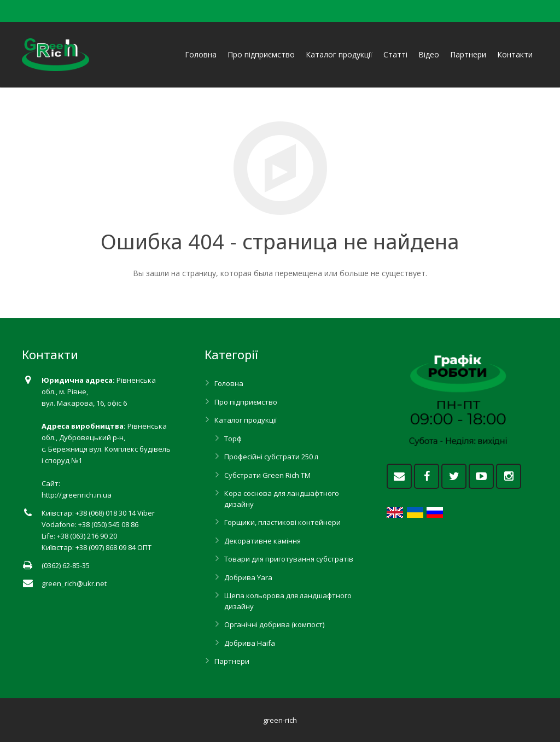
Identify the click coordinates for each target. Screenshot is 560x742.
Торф (233, 439)
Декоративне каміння (262, 541)
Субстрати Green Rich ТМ (267, 475)
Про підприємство (246, 402)
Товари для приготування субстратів (289, 559)
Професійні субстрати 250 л (271, 457)
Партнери (232, 661)
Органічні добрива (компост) (274, 624)
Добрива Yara (248, 577)
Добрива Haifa (250, 643)
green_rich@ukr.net (74, 583)
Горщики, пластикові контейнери (282, 522)
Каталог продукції (246, 420)
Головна (229, 383)
